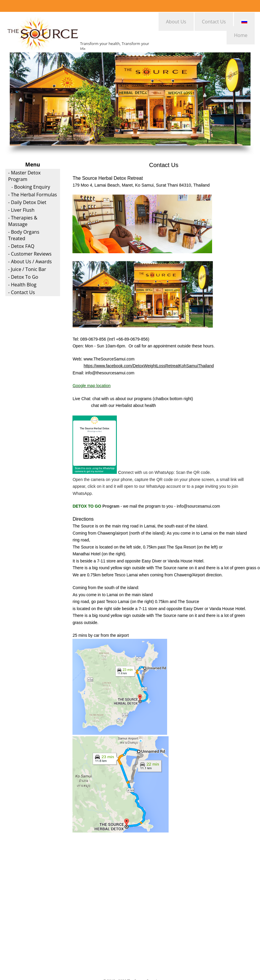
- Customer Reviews (30, 254)
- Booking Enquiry (31, 187)
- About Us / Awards (30, 262)
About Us (176, 22)
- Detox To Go (23, 277)
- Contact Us (22, 292)
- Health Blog (22, 285)
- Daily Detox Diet (27, 202)
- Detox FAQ (21, 246)
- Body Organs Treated (24, 235)
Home (241, 35)
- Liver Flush (21, 210)
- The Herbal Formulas (33, 195)
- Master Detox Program (25, 176)
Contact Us (214, 22)
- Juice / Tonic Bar (27, 269)
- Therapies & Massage (23, 221)
